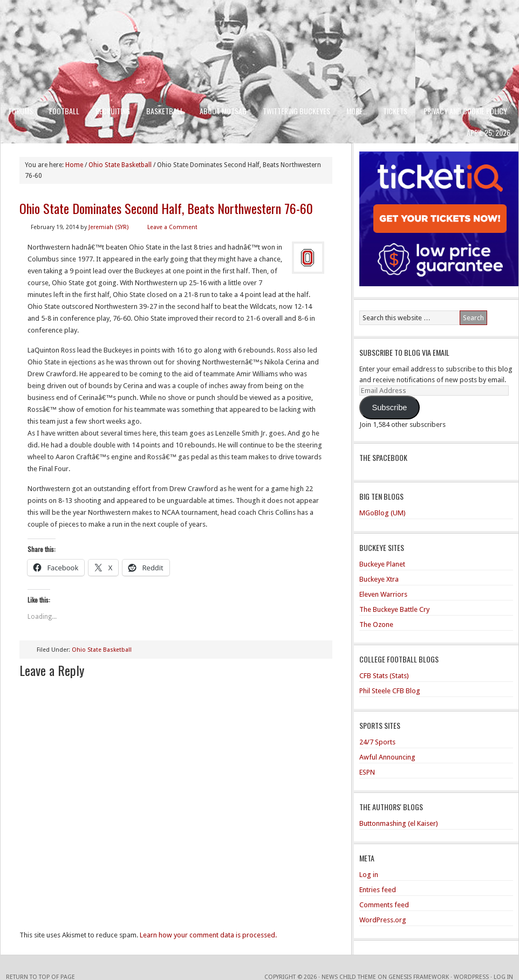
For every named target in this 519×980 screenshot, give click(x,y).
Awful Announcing (387, 757)
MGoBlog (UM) (383, 513)
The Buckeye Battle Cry (394, 609)
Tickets (395, 111)
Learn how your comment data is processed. (208, 935)
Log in (369, 875)
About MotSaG (223, 111)
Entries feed (378, 890)
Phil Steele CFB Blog (390, 691)
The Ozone (376, 624)
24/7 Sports (377, 742)
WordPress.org (383, 920)
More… (357, 111)
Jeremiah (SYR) (108, 227)
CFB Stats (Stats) (384, 676)
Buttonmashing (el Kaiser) (399, 823)
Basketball (165, 111)
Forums (21, 111)
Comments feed (384, 905)
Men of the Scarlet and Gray (259, 30)
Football (64, 111)
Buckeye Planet (382, 564)
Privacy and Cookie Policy (465, 111)
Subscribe (389, 408)
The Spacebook (383, 457)
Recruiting (113, 111)
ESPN (367, 772)
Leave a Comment (172, 227)
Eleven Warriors (383, 594)
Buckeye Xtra (379, 579)
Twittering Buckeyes (296, 111)
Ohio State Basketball (102, 650)
